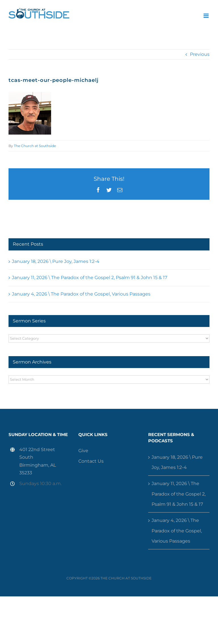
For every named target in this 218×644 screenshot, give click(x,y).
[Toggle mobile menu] (207, 16)
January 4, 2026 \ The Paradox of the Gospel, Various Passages (81, 294)
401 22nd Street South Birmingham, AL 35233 (38, 461)
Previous (200, 54)
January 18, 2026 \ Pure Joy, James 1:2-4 (56, 261)
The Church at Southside (35, 146)
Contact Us (91, 461)
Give (83, 451)
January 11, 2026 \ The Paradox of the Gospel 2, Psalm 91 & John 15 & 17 (90, 278)
